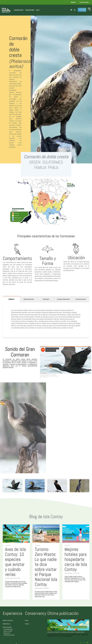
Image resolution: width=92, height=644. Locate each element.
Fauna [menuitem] (27, 624)
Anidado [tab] (46, 299)
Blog (38, 10)
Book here (82, 10)
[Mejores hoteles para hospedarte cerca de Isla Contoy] (76, 534)
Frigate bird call (55, 376)
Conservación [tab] (81, 299)
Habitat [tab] (11, 299)
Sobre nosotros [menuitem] (8, 620)
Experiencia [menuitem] (6, 624)
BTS (41, 377)
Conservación (19, 10)
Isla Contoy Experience (45, 374)
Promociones (30, 10)
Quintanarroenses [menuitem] (9, 635)
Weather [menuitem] (73, 2)
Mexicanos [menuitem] (7, 633)
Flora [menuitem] (27, 620)
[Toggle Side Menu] (89, 9)
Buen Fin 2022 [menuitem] (8, 631)
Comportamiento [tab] (63, 299)
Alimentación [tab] (29, 299)
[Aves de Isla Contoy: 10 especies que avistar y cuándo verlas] (16, 534)
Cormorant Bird (53, 374)
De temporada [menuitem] (8, 629)
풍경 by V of (45, 377)
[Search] (75, 10)
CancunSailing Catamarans (46, 376)
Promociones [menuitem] (7, 627)
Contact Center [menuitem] (84, 2)
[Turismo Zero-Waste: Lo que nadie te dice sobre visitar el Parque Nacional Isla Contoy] (46, 534)
